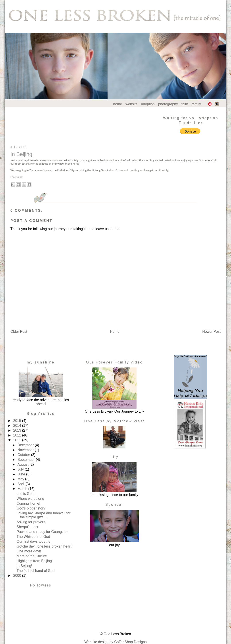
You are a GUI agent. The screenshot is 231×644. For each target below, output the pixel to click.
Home (115, 332)
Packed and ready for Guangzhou (43, 532)
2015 (18, 421)
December (26, 445)
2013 (18, 430)
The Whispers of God (33, 537)
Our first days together (34, 541)
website (131, 104)
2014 (18, 426)
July (21, 469)
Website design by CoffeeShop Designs (115, 642)
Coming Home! (28, 503)
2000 (18, 576)
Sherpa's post (27, 527)
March (23, 489)
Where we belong (30, 499)
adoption (148, 104)
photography (168, 104)
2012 (18, 435)
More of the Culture (32, 556)
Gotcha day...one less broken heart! (44, 546)
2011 (18, 440)
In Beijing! (22, 154)
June (22, 474)
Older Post (19, 332)
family (196, 104)
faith (185, 104)
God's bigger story (31, 508)
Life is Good (26, 494)
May (21, 479)
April (21, 484)
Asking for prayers (31, 522)
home (117, 104)
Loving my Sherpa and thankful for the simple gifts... (44, 515)
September (27, 460)
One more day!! (29, 551)
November (26, 450)
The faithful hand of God (36, 571)
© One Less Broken (115, 634)
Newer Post (211, 332)
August (23, 464)
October (24, 455)
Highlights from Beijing (34, 561)
